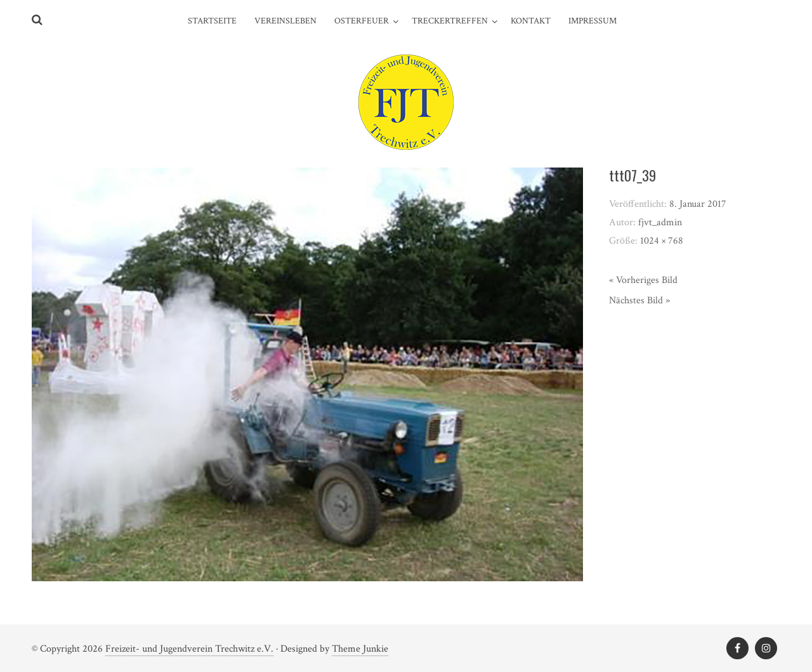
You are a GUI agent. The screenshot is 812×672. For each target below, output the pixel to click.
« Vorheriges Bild (643, 280)
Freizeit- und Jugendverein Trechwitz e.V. (189, 649)
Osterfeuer (362, 21)
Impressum (593, 21)
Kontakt (531, 21)
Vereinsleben (285, 21)
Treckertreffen (450, 21)
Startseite (212, 21)
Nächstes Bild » (639, 300)
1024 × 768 (662, 241)
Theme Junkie (360, 649)
